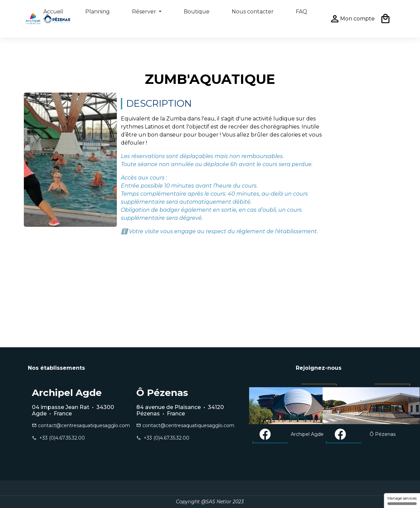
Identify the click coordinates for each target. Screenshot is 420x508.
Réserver (145, 12)
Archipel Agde (291, 434)
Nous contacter (253, 12)
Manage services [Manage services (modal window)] (402, 500)
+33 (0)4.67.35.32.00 (61, 438)
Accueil (53, 12)
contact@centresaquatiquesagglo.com (77, 425)
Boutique (197, 12)
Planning (98, 12)
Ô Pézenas (365, 434)
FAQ (301, 12)
